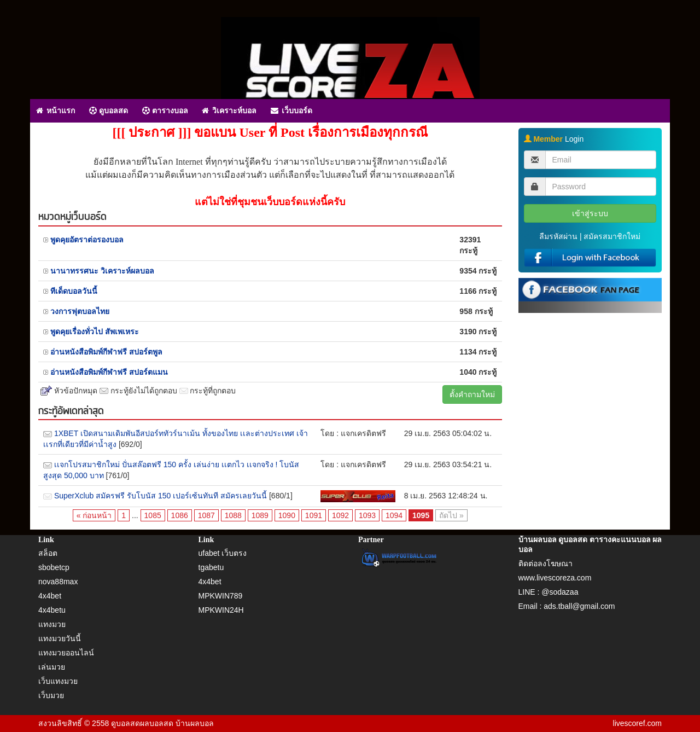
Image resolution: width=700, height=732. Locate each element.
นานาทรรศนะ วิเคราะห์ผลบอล (102, 271)
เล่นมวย (52, 667)
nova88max (58, 582)
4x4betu (52, 610)
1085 (153, 515)
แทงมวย (52, 624)
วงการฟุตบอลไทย (80, 311)
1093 (367, 515)
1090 (287, 515)
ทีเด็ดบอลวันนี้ (74, 291)
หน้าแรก (56, 111)
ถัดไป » (451, 515)
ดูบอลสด (109, 111)
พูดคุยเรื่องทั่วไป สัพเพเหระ (95, 332)
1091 (314, 515)
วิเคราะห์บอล (229, 111)
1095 (421, 515)
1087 (206, 515)
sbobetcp (54, 567)
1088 (233, 515)
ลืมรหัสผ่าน (558, 236)
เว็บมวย (51, 695)
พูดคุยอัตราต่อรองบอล (87, 240)
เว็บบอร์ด (291, 111)
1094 (394, 515)
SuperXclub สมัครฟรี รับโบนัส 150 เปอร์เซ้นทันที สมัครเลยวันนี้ (161, 496)
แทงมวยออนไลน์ (66, 653)
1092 (340, 515)
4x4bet (50, 596)
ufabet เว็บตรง (223, 553)
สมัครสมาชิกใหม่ (612, 236)
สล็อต (48, 553)
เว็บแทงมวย (58, 681)
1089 (260, 515)
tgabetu (211, 567)
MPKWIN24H (221, 610)
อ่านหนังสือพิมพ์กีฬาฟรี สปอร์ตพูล (106, 352)
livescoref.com (637, 723)
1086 (180, 515)
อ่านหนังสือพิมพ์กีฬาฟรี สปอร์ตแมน (109, 372)
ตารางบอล (165, 111)
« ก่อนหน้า (94, 515)
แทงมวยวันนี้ (60, 638)
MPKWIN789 (221, 596)
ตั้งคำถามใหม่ (472, 394)
